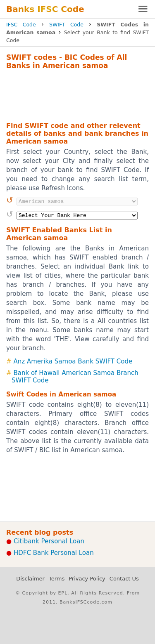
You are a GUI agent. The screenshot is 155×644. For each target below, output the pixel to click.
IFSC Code (21, 25)
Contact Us (124, 579)
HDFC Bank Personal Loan (54, 553)
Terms (57, 579)
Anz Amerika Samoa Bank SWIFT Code (73, 361)
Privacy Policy (87, 579)
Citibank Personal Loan (49, 541)
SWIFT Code (66, 25)
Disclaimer (30, 579)
